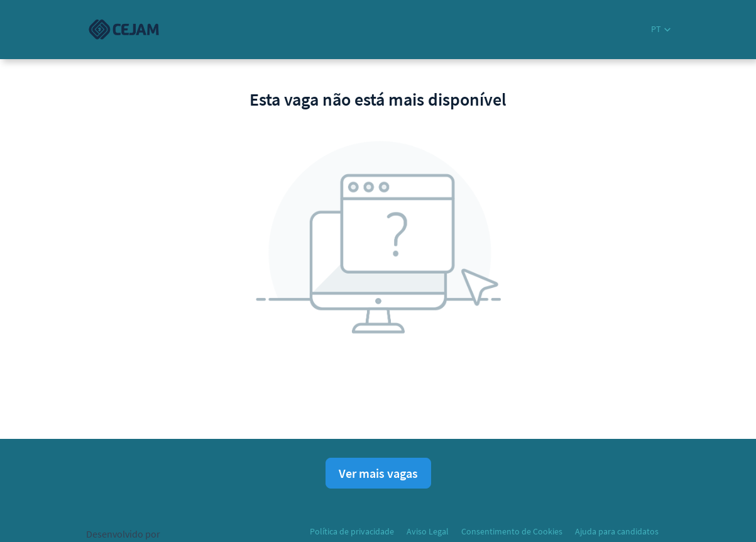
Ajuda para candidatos (617, 531)
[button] (661, 29)
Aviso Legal (428, 531)
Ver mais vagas (378, 473)
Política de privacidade (352, 531)
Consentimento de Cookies (512, 531)
